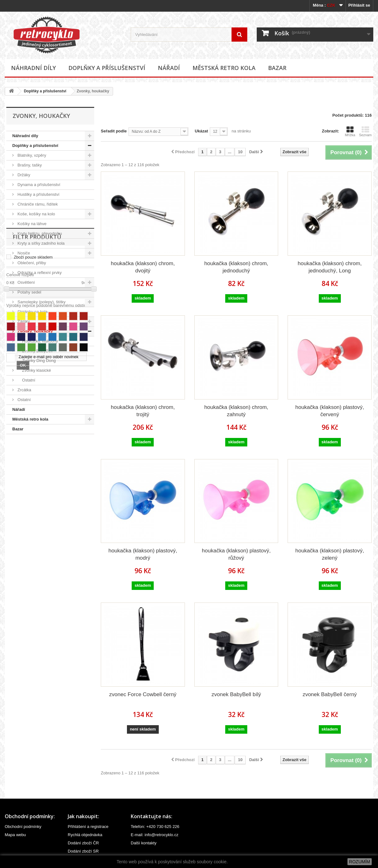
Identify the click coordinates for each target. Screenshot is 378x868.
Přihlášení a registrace (88, 827)
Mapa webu (15, 835)
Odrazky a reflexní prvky (39, 273)
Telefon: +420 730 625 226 (155, 827)
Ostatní (26, 380)
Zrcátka (24, 390)
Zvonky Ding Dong (36, 361)
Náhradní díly (33, 68)
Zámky (23, 321)
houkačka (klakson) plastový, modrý (143, 554)
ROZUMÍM (360, 862)
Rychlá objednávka (85, 835)
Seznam (365, 131)
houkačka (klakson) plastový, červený (330, 411)
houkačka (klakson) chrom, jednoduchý (236, 267)
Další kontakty (144, 843)
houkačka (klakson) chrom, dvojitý (143, 267)
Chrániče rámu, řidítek (37, 204)
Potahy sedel (29, 292)
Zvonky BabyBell (34, 351)
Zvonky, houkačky (34, 331)
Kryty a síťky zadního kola (40, 243)
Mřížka (350, 131)
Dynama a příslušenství (38, 185)
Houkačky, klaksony (37, 341)
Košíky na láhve (31, 224)
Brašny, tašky (29, 165)
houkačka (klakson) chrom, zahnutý (236, 411)
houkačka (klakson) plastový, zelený (330, 554)
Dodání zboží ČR (83, 843)
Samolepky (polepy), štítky (41, 302)
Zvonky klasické (34, 370)
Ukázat (201, 131)
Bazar (277, 68)
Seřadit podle (114, 131)
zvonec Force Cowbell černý (143, 694)
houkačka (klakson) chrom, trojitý (143, 411)
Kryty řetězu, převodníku (39, 233)
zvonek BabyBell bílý (236, 694)
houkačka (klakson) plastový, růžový (236, 554)
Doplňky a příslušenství (107, 68)
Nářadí (169, 68)
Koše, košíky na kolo (36, 214)
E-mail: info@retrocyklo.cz (155, 835)
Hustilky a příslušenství (38, 194)
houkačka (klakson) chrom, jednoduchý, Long (330, 267)
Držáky (23, 175)
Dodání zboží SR (83, 851)
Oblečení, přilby (31, 263)
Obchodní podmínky (23, 827)
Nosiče (23, 253)
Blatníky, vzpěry (31, 155)
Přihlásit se (359, 5)
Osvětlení (26, 282)
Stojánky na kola (32, 312)
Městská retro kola (224, 68)
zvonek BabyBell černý (330, 694)
